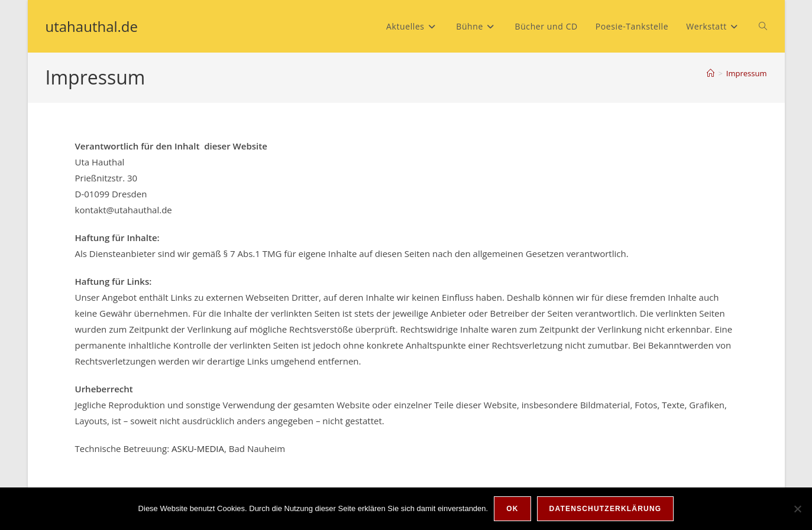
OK (512, 509)
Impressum (747, 73)
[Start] (711, 73)
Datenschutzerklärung (606, 509)
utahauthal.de (92, 26)
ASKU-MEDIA (198, 448)
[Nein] (797, 509)
